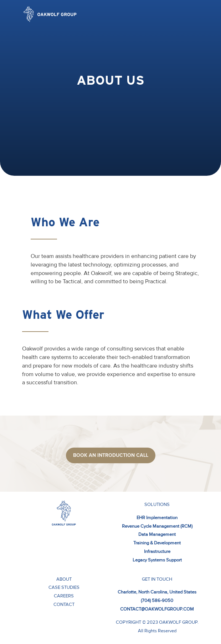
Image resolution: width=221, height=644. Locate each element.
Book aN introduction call (111, 455)
